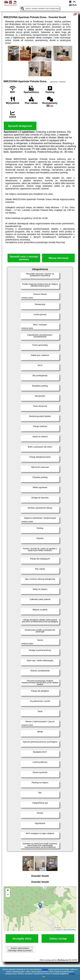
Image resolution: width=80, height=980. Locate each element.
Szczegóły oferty (22, 939)
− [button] (8, 895)
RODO (72, 974)
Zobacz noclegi (58, 939)
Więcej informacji (58, 258)
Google (45, 969)
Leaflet (58, 930)
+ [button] (8, 890)
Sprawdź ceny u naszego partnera (24, 258)
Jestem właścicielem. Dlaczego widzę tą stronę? (20, 949)
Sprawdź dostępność (20, 126)
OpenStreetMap (70, 930)
